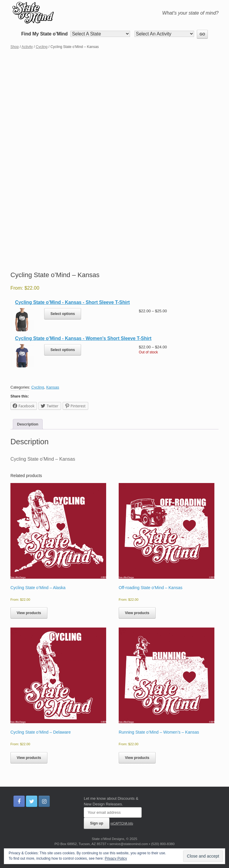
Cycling (42, 47)
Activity (27, 47)
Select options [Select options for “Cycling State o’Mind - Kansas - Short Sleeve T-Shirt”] (63, 314)
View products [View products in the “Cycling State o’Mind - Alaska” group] (29, 613)
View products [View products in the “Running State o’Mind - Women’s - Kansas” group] (137, 758)
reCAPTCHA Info (122, 823)
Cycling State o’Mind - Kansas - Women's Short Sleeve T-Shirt (83, 338)
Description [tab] (28, 424)
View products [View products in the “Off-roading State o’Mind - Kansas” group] (137, 613)
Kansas (53, 387)
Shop (15, 47)
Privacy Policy (116, 858)
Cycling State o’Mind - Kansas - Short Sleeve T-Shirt (73, 302)
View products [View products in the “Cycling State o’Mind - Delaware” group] (29, 758)
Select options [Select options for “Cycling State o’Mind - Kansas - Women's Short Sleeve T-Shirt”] (63, 350)
